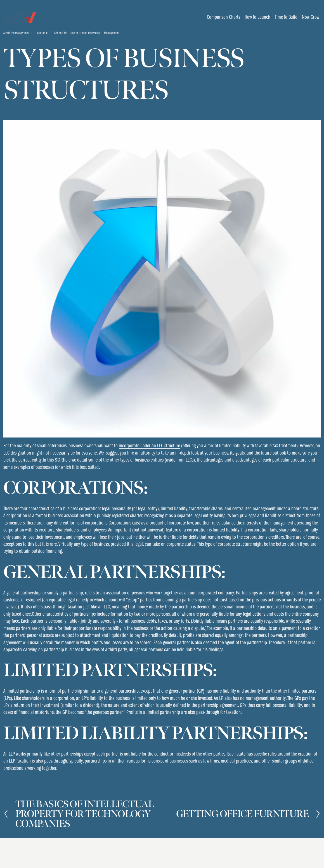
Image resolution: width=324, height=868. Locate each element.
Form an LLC (43, 33)
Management (112, 33)
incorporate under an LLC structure (149, 446)
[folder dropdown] (224, 17)
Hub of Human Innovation (85, 33)
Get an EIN (60, 33)
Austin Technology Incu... (18, 33)
